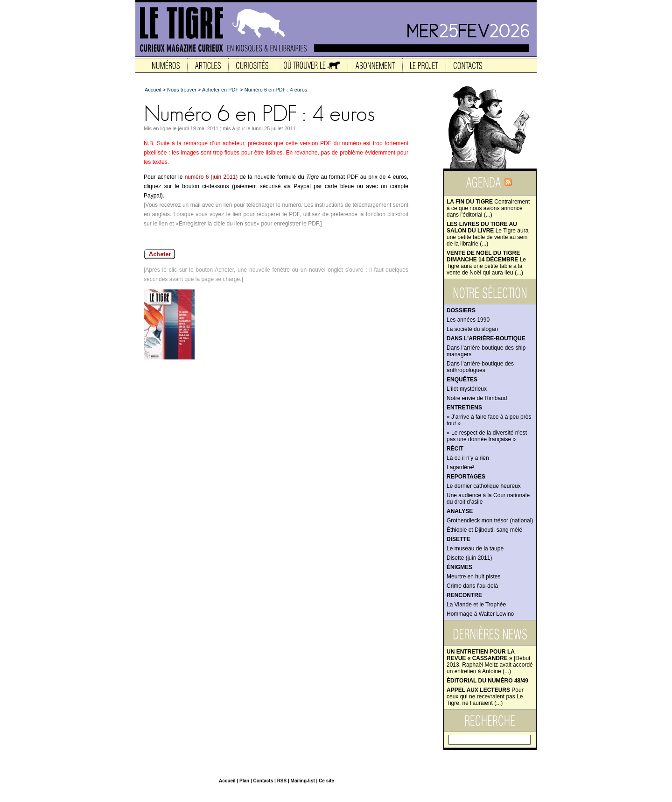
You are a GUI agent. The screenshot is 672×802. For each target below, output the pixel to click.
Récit (455, 449)
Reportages (466, 477)
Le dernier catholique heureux (484, 486)
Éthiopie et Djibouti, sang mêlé (484, 530)
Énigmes (459, 567)
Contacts (263, 781)
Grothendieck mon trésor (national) (490, 521)
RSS (282, 781)
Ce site (326, 781)
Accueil (153, 90)
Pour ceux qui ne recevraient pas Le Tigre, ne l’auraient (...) (485, 696)
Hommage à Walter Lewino (480, 614)
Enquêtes (462, 380)
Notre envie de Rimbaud (477, 398)
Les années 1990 (468, 320)
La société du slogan (472, 329)
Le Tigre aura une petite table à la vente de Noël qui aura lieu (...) (486, 263)
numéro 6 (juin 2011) (211, 177)
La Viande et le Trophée (476, 605)
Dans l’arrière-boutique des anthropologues (480, 367)
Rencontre (464, 595)
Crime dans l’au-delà (472, 586)
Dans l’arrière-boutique (486, 338)
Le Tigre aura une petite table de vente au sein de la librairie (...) (487, 234)
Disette (458, 539)
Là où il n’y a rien (468, 458)
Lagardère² (460, 467)
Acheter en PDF (220, 90)
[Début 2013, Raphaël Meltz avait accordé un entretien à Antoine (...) (490, 661)
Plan (244, 781)
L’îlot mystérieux (467, 389)
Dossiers (461, 310)
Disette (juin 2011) (469, 558)
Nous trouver (182, 90)
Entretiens (464, 408)
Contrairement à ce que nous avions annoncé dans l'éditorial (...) (488, 208)
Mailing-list (303, 781)
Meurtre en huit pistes (473, 577)
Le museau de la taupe (475, 549)
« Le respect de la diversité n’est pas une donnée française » (487, 436)
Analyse (460, 511)
